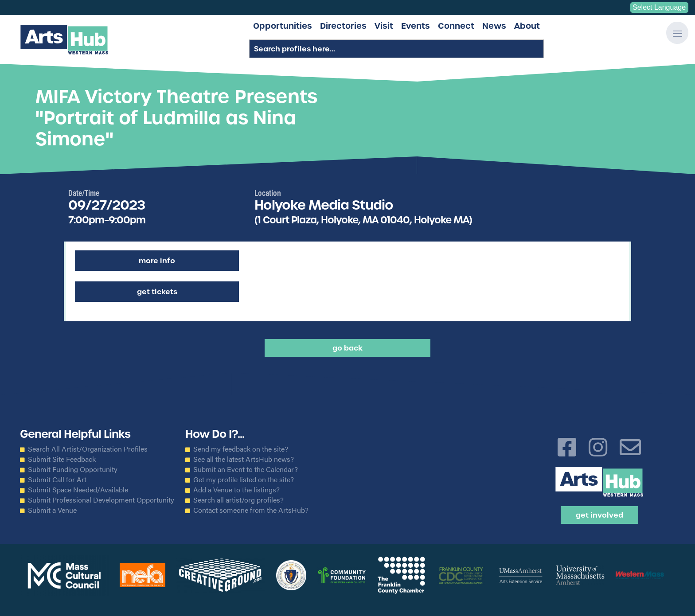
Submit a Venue (52, 510)
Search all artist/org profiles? (238, 500)
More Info (157, 261)
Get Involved (599, 515)
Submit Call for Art (57, 480)
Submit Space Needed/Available (78, 490)
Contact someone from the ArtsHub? (251, 510)
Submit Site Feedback (62, 459)
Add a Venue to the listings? (236, 490)
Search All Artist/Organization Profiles (88, 449)
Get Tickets (157, 292)
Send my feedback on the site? (241, 449)
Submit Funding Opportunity (73, 469)
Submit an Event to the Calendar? (246, 469)
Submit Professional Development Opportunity (101, 500)
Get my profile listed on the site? (244, 480)
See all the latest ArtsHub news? (244, 459)
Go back (347, 348)
